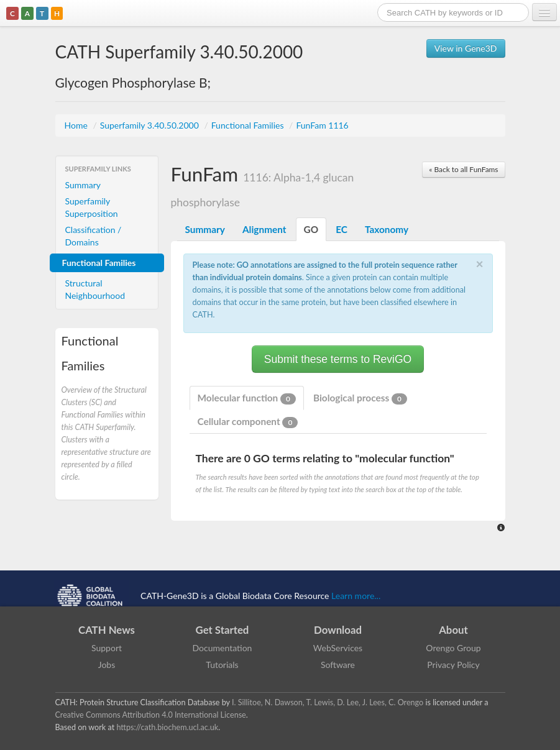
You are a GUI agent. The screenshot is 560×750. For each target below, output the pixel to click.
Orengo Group (453, 648)
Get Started (223, 630)
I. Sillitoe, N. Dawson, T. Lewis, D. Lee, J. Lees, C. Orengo (328, 702)
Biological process (360, 398)
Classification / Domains (94, 236)
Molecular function (247, 398)
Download (338, 630)
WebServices (338, 648)
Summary (83, 185)
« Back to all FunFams (463, 169)
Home (77, 125)
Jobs (107, 665)
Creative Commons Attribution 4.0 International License (151, 715)
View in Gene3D (466, 48)
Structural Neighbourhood (95, 289)
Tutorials (222, 665)
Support (107, 648)
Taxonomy (387, 229)
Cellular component (248, 422)
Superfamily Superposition (92, 207)
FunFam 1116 (322, 125)
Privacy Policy (453, 665)
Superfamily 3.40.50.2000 (151, 125)
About (453, 630)
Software (338, 665)
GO (311, 229)
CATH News (107, 630)
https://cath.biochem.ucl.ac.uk (167, 727)
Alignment (264, 229)
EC (342, 229)
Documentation (223, 648)
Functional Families (249, 125)
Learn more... (356, 595)
